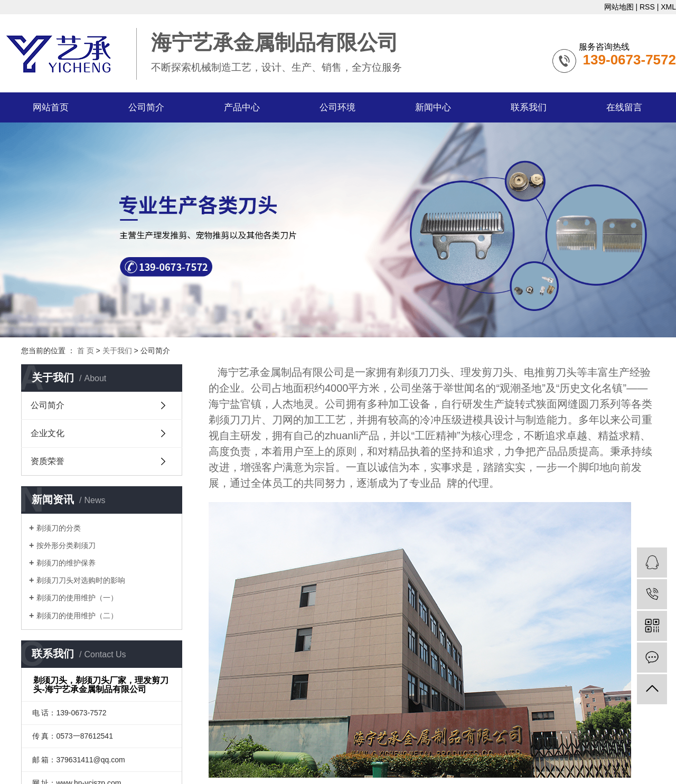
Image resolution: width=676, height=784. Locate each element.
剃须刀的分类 (59, 528)
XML (668, 7)
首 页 (86, 351)
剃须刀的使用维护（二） (77, 616)
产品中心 (242, 107)
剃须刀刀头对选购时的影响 (81, 580)
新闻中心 (433, 107)
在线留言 (624, 107)
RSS (647, 7)
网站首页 (51, 107)
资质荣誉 (48, 461)
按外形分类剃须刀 (66, 545)
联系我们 (529, 107)
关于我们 (117, 351)
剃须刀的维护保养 (66, 563)
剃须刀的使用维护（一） (77, 598)
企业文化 (48, 433)
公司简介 (146, 107)
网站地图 (619, 7)
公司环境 (337, 107)
